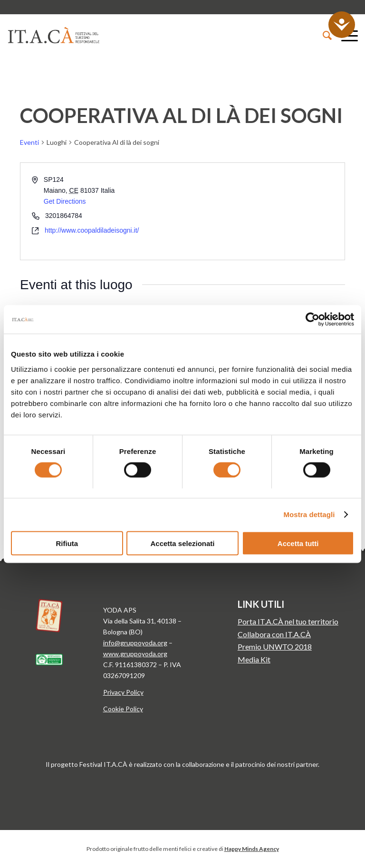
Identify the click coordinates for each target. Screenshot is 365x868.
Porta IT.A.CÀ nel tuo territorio (288, 621)
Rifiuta (67, 543)
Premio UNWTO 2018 (275, 646)
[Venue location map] (263, 211)
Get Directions (65, 201)
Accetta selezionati (182, 543)
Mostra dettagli (309, 514)
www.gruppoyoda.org (135, 654)
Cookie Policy (123, 709)
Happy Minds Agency (252, 849)
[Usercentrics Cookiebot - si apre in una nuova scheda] (312, 320)
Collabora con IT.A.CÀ (274, 634)
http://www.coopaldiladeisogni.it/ (92, 230)
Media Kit (254, 659)
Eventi (29, 142)
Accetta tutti (298, 543)
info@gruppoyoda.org (135, 643)
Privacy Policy (123, 692)
